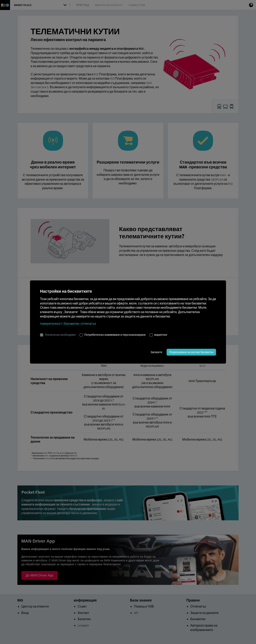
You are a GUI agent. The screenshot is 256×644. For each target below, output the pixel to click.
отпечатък (89, 324)
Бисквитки (72, 324)
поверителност (51, 324)
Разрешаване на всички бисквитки (191, 352)
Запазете (156, 352)
